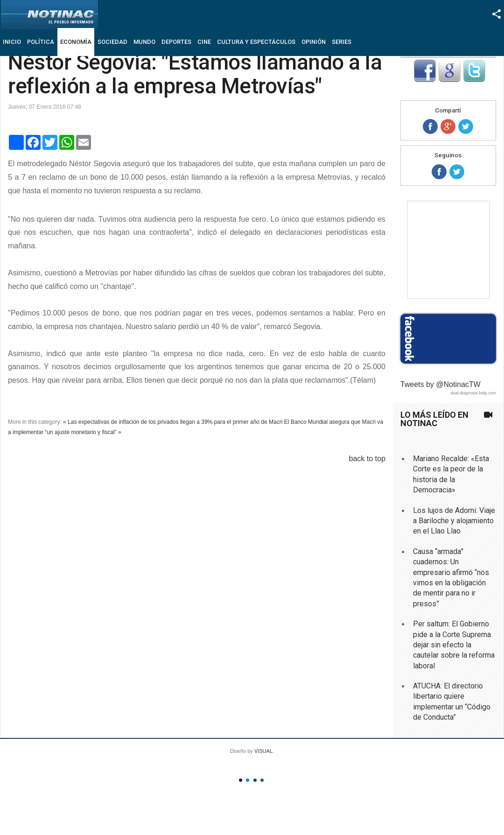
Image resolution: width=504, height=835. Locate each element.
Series (342, 42)
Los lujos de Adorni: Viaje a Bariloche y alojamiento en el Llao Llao (454, 521)
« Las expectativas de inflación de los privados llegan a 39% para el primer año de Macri (173, 422)
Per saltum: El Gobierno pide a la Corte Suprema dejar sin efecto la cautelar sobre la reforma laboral (454, 645)
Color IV (262, 780)
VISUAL (263, 751)
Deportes (176, 42)
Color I (241, 780)
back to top (367, 459)
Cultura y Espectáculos (256, 42)
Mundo (144, 42)
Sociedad (112, 42)
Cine (204, 42)
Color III (255, 780)
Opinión (314, 42)
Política (41, 42)
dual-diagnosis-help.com (473, 393)
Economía (76, 42)
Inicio (12, 42)
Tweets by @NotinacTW (441, 384)
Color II (248, 780)
